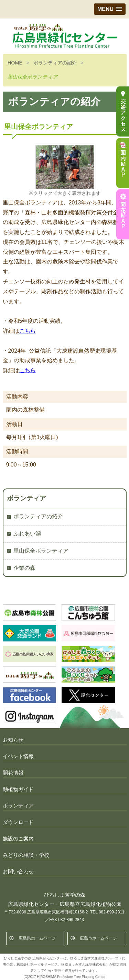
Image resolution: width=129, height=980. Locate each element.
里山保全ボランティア (41, 551)
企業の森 (24, 568)
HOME (15, 63)
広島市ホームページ (98, 938)
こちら (28, 331)
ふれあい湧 (27, 534)
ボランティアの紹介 (55, 63)
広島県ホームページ (37, 938)
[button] (110, 9)
